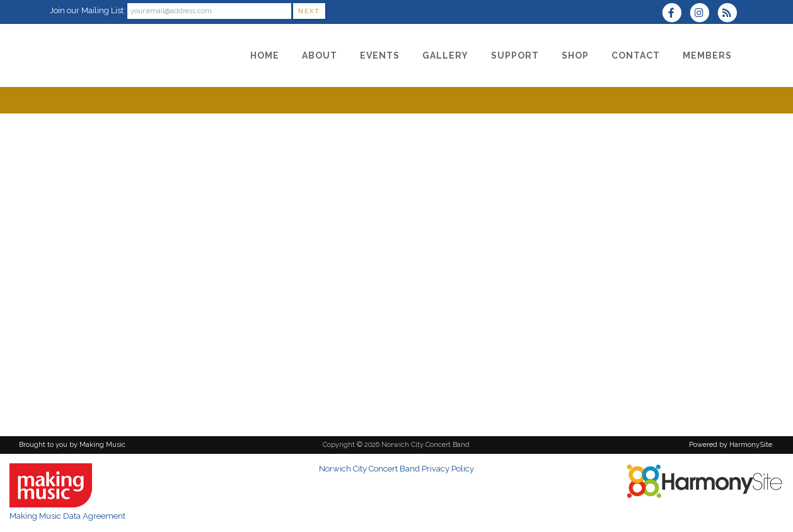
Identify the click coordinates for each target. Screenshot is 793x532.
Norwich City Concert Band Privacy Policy (397, 469)
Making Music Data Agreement (67, 516)
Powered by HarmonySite (731, 445)
